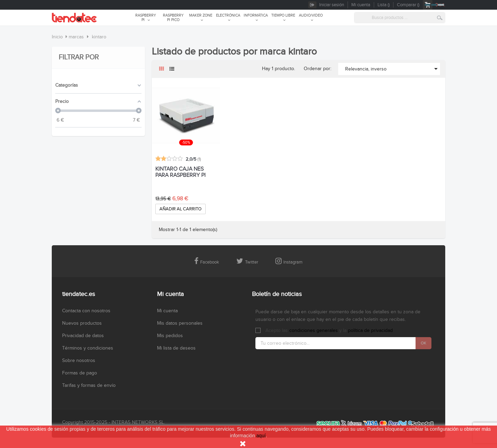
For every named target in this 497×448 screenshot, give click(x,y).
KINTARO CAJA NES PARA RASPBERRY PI (181, 172)
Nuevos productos (82, 323)
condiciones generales (314, 331)
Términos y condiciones (88, 348)
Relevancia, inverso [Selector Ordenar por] (393, 69)
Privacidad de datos (83, 336)
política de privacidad (370, 331)
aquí (261, 436)
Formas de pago (80, 373)
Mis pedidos (170, 336)
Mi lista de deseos (176, 348)
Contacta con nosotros (86, 311)
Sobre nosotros (79, 361)
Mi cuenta (167, 311)
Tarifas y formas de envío (89, 385)
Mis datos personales (180, 323)
